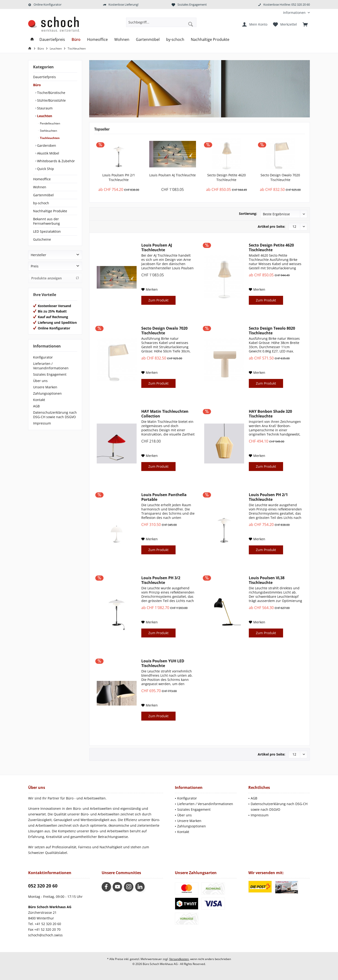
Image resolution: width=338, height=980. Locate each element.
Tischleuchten (49, 138)
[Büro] (76, 40)
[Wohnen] (122, 40)
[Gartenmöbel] (148, 40)
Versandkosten (179, 959)
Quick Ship (45, 169)
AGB (36, 406)
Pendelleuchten (50, 123)
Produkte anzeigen (55, 278)
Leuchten (44, 116)
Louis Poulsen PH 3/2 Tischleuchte (161, 580)
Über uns (40, 381)
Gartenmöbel (43, 195)
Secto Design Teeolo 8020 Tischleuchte (272, 331)
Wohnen (40, 187)
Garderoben (46, 145)
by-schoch (41, 203)
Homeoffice (42, 179)
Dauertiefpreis (44, 77)
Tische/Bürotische (51, 93)
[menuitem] (295, 13)
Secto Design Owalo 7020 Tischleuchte (280, 177)
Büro (37, 85)
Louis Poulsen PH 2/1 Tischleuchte (119, 177)
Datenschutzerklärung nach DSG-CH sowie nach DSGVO (55, 415)
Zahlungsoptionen (47, 393)
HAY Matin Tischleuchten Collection (165, 414)
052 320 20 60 (43, 886)
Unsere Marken (45, 387)
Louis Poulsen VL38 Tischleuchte (267, 580)
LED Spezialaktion (47, 231)
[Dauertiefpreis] (52, 40)
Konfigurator (43, 357)
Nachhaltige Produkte (50, 211)
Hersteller (38, 255)
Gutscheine (42, 239)
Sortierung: (248, 214)
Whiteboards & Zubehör (56, 161)
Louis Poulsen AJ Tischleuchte (173, 175)
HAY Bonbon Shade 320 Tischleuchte (270, 414)
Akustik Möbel (48, 153)
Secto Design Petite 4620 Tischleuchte (227, 177)
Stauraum (44, 108)
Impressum (42, 423)
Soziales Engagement (50, 374)
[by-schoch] (175, 40)
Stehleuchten (48, 131)
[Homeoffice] (97, 40)
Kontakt (39, 400)
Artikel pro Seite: (271, 226)
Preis (35, 266)
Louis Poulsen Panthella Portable (164, 497)
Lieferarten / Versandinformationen (51, 366)
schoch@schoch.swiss (45, 935)
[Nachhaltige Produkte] (210, 40)
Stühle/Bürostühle (51, 100)
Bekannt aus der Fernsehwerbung (46, 221)
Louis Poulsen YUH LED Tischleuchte (163, 663)
